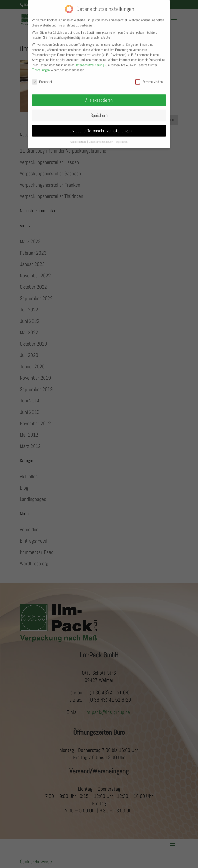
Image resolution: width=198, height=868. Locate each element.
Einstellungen (41, 66)
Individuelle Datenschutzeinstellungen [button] (99, 127)
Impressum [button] (122, 138)
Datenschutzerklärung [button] (101, 138)
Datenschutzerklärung (89, 61)
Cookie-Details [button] (79, 138)
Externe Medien (149, 78)
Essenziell (42, 78)
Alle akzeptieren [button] (99, 96)
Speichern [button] (99, 112)
